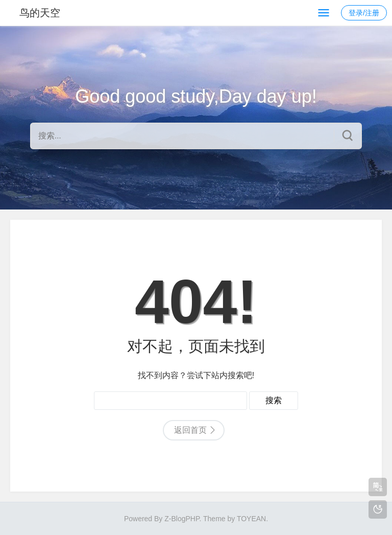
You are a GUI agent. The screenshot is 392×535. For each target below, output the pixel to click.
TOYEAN (251, 519)
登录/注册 (364, 13)
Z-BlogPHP (182, 519)
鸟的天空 (40, 13)
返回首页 (190, 430)
